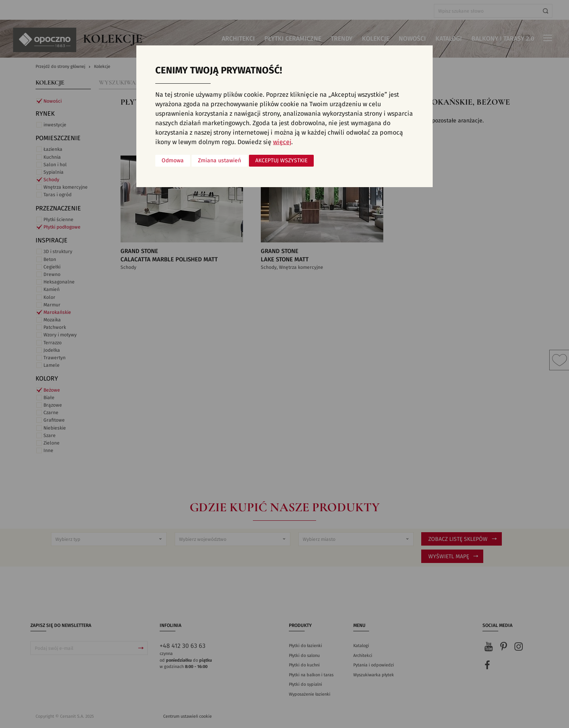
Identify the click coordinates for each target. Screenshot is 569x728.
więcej (282, 142)
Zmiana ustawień (219, 161)
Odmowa (173, 161)
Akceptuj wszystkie (281, 161)
